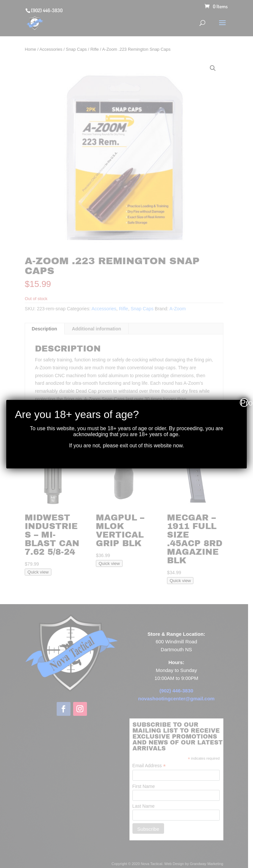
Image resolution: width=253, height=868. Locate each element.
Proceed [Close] (244, 403)
